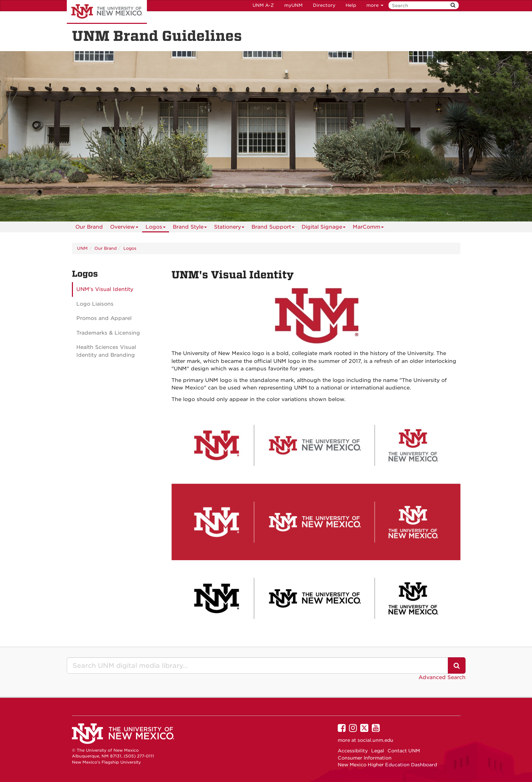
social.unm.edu (375, 740)
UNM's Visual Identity (105, 289)
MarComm (368, 228)
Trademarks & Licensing (108, 333)
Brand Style (190, 228)
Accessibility (353, 751)
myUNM (293, 5)
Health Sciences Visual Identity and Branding (106, 351)
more (375, 5)
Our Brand (89, 227)
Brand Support (273, 228)
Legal (378, 751)
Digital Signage (324, 228)
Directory (324, 5)
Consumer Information (365, 758)
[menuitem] (89, 227)
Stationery (229, 228)
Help (351, 5)
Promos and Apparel (104, 318)
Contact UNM (404, 751)
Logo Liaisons (95, 304)
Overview (124, 228)
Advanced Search (442, 677)
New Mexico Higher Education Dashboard (387, 765)
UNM (82, 248)
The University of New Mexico (107, 12)
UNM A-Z (263, 5)
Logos (156, 228)
